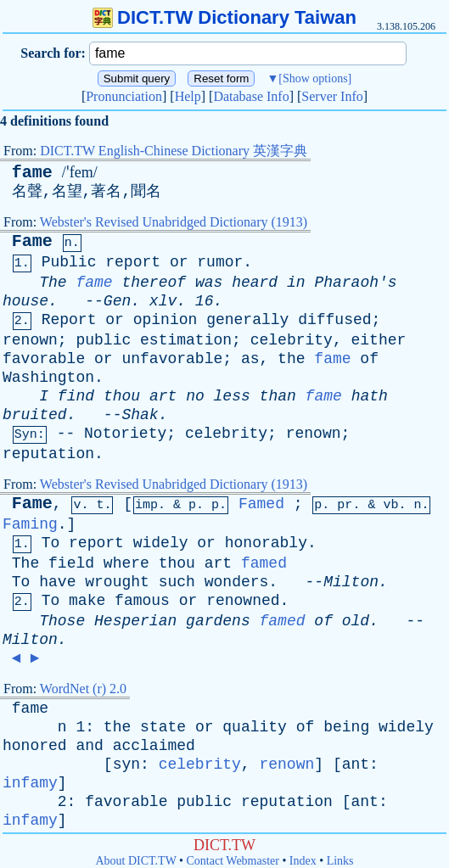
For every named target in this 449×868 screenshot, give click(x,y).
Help (188, 96)
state (163, 727)
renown (30, 340)
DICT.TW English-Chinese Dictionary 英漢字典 (174, 151)
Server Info (332, 96)
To (51, 543)
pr (345, 505)
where (126, 563)
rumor (220, 262)
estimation (186, 340)
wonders (237, 582)
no (195, 396)
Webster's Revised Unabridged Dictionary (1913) (174, 222)
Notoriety (125, 434)
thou (122, 396)
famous (142, 601)
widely (161, 543)
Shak (140, 415)
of (369, 359)
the (291, 359)
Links (340, 861)
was (209, 283)
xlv (163, 301)
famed (264, 563)
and (89, 746)
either (379, 340)
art (163, 396)
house (25, 301)
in (296, 283)
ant (356, 764)
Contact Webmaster (233, 861)
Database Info (251, 96)
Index (303, 861)
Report (69, 320)
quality (255, 727)
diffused (334, 320)
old (356, 621)
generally (247, 320)
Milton (351, 582)
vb (390, 505)
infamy (30, 783)
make (87, 601)
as (250, 359)
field (71, 563)
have (57, 582)
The (53, 283)
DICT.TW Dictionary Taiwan (224, 17)
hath (370, 396)
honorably (266, 543)
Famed (261, 504)
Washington (48, 378)
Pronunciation (124, 96)
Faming (30, 524)
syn (126, 764)
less (232, 396)
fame (32, 173)
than (278, 396)
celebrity (292, 340)
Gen (117, 301)
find (76, 396)
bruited (35, 415)
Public (69, 262)
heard (255, 283)
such (177, 582)
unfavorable (172, 359)
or (179, 262)
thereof (154, 283)
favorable (44, 359)
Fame (32, 241)
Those (62, 621)
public (103, 340)
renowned (243, 601)
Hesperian (135, 621)
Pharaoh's (355, 283)
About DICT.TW (135, 861)
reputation (48, 454)
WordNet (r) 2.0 (83, 689)
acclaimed (154, 746)
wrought (117, 582)
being (346, 727)
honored (35, 746)
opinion (166, 320)
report (133, 262)
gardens (218, 621)
